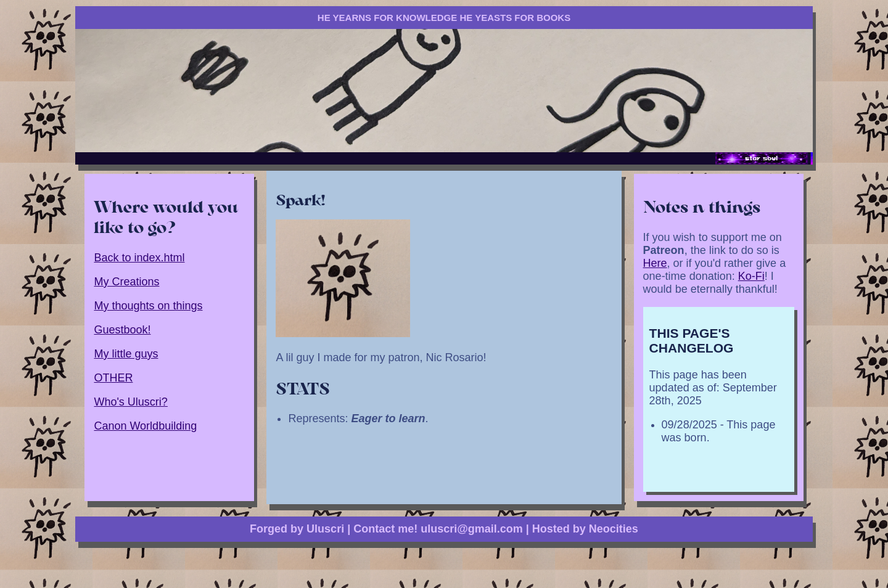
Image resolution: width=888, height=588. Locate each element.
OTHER (113, 378)
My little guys (126, 354)
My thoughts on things (148, 306)
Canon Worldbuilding (145, 426)
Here (655, 263)
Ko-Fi (751, 276)
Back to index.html (139, 258)
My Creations (126, 282)
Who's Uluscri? (130, 402)
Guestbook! (122, 330)
